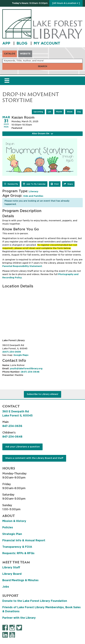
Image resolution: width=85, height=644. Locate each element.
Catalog (10, 54)
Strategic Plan (12, 534)
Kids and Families (33, 196)
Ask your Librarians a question (23, 447)
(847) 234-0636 (12, 352)
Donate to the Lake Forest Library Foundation (35, 601)
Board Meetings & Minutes (20, 580)
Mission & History (14, 521)
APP (7, 43)
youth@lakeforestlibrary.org (26, 369)
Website (25, 54)
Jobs (6, 587)
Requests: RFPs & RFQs (18, 553)
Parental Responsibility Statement (22, 266)
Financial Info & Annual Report (24, 541)
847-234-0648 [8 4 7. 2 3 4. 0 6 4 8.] (12, 437)
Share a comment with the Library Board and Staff (34, 458)
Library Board (12, 574)
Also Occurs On (43, 134)
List (50, 112)
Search (42, 66)
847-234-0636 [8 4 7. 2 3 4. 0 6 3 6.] (12, 426)
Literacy (34, 192)
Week (70, 112)
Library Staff (11, 568)
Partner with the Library (19, 618)
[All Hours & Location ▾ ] (66, 3)
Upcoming (38, 112)
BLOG (23, 43)
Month (59, 112)
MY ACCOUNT (47, 43)
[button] (30, 3)
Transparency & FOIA (17, 547)
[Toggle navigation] (7, 81)
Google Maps (21, 355)
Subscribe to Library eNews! (43, 394)
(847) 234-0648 (30, 372)
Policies (8, 528)
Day (79, 112)
